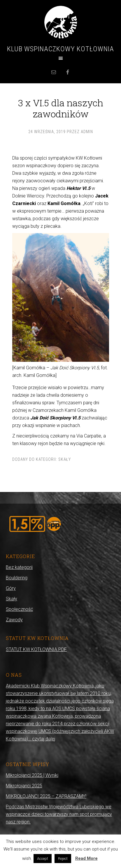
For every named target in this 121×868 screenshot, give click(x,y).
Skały (65, 459)
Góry (11, 588)
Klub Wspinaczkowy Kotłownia (60, 49)
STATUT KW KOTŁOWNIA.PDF (36, 649)
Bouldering (17, 578)
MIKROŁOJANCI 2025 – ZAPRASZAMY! (46, 796)
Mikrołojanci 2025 (24, 786)
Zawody (14, 620)
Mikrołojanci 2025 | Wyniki (32, 775)
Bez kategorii (19, 567)
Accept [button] (43, 859)
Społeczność (19, 609)
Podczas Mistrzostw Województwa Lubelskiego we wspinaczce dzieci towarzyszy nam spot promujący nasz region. (59, 814)
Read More (86, 858)
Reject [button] (63, 859)
